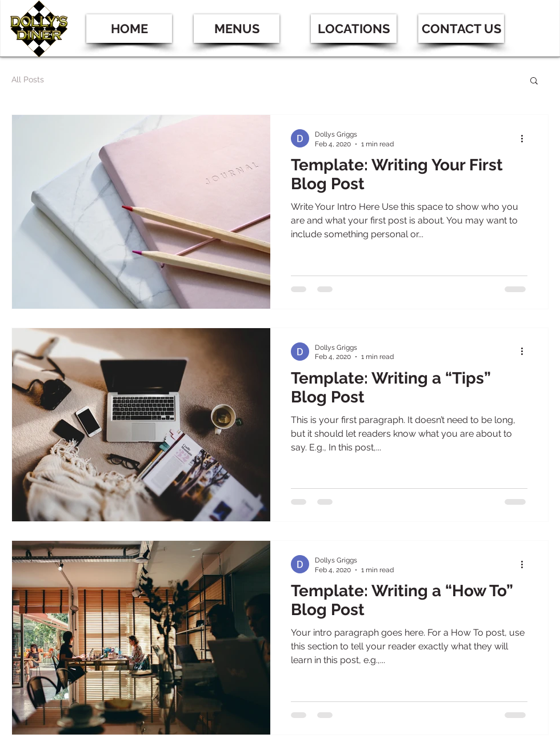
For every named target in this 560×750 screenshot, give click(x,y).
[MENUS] (237, 29)
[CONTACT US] (461, 29)
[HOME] (129, 29)
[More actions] (526, 138)
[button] (354, 29)
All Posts (28, 79)
